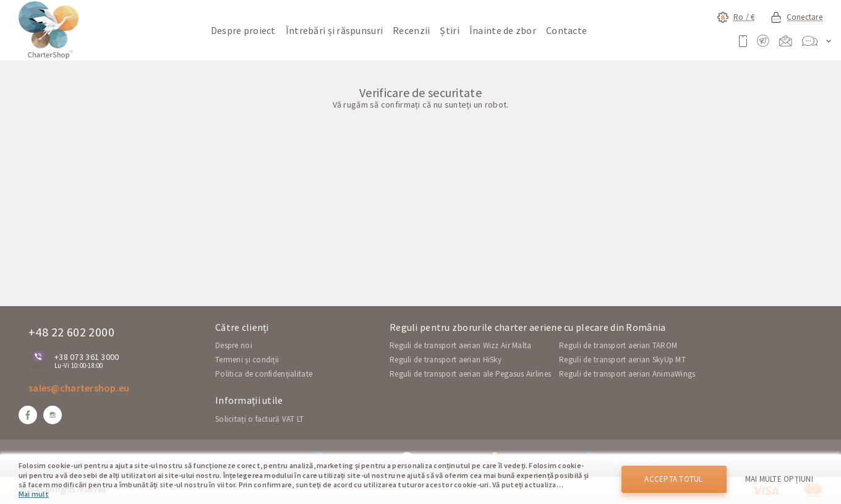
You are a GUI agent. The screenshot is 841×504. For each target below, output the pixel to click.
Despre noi (234, 345)
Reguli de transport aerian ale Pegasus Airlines (470, 374)
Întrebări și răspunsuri (334, 30)
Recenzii (411, 30)
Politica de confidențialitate (264, 374)
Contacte (566, 30)
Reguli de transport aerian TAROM (618, 345)
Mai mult (34, 494)
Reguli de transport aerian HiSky (446, 360)
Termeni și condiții (247, 360)
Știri (449, 30)
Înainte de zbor (503, 30)
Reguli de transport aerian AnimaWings (627, 374)
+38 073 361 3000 (87, 357)
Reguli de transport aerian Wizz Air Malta (460, 345)
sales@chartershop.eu (79, 388)
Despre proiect (243, 30)
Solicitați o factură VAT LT (260, 419)
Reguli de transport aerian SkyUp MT (622, 360)
